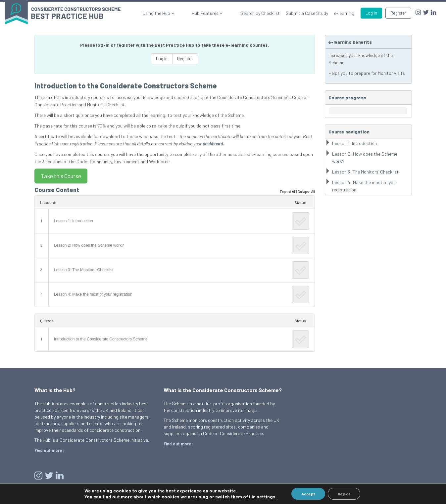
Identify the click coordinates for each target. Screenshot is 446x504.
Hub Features (218, 13)
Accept (308, 494)
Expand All (288, 192)
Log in (371, 13)
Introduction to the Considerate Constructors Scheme (101, 339)
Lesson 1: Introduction (74, 221)
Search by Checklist (260, 13)
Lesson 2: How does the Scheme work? (89, 245)
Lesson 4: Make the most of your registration (93, 294)
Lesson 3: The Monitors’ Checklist (84, 270)
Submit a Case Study (307, 13)
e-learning (344, 13)
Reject (344, 494)
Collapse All (306, 192)
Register (398, 13)
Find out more (48, 450)
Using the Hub (180, 13)
